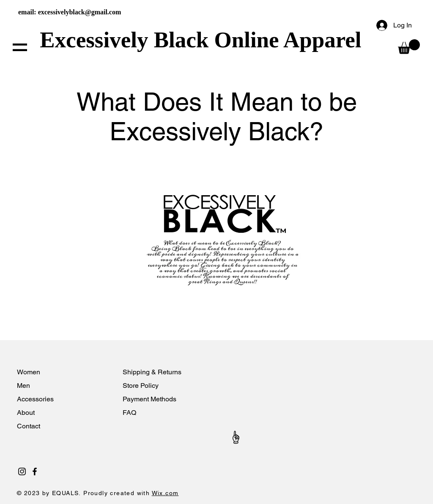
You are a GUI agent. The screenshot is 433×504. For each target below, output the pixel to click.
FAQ (129, 413)
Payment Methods (149, 399)
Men (23, 385)
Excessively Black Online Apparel (203, 40)
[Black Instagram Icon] (22, 471)
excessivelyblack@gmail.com (80, 12)
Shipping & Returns (152, 372)
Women (29, 372)
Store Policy (141, 385)
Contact (29, 426)
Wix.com (165, 493)
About (27, 413)
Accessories (36, 399)
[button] (20, 47)
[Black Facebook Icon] (35, 471)
